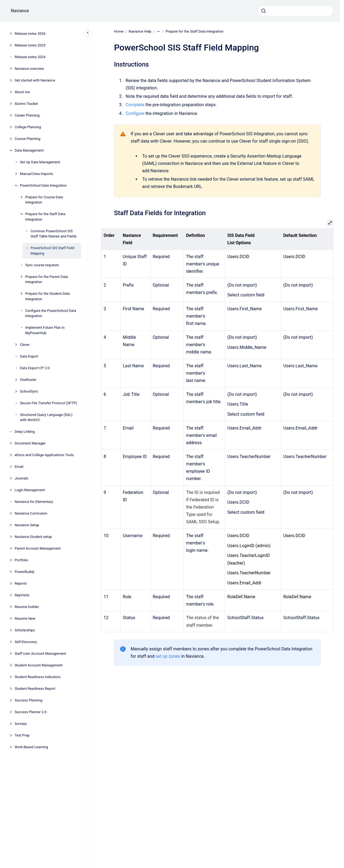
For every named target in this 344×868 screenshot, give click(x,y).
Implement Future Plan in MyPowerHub (45, 330)
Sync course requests (42, 265)
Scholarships (25, 630)
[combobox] (295, 11)
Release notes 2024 (30, 57)
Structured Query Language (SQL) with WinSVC (46, 417)
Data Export (29, 356)
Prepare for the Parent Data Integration (47, 279)
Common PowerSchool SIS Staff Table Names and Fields (54, 234)
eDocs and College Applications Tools (44, 455)
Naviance (20, 11)
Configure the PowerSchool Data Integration (51, 313)
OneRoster (28, 380)
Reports (21, 583)
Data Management (29, 150)
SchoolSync (29, 391)
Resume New (25, 618)
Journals (21, 478)
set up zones (168, 656)
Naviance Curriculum (31, 513)
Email (19, 467)
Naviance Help (140, 31)
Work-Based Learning (31, 747)
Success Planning (29, 700)
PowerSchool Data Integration (43, 185)
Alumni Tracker (27, 104)
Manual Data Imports (36, 174)
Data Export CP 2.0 (35, 368)
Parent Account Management (38, 548)
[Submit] (264, 11)
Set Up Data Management (40, 162)
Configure (135, 113)
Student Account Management (39, 665)
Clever (25, 345)
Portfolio (21, 560)
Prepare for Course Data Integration (44, 200)
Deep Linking (25, 432)
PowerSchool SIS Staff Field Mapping (52, 251)
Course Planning (28, 139)
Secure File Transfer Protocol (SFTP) (48, 403)
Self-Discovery (26, 642)
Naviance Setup (27, 525)
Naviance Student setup (33, 537)
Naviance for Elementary (34, 502)
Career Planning (27, 115)
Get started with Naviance (35, 80)
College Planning (28, 127)
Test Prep (22, 735)
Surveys (21, 724)
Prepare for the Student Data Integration (48, 296)
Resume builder (27, 607)
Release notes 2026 (30, 34)
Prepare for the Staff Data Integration (45, 217)
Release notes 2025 (30, 45)
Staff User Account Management (40, 654)
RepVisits (22, 595)
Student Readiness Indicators (38, 677)
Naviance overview (29, 69)
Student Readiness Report (35, 689)
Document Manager (30, 443)
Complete (135, 105)
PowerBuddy (25, 572)
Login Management (30, 490)
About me (22, 92)
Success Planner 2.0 (31, 712)
